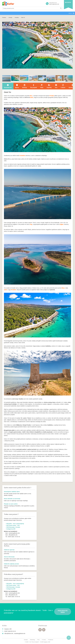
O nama (44, 640)
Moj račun (68, 2)
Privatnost (51, 640)
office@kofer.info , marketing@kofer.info (15, 634)
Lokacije (10, 18)
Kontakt (26, 640)
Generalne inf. (8, 86)
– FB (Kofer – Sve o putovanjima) (15, 524)
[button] (70, 13)
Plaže (42, 86)
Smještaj (49, 86)
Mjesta (17, 86)
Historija (25, 86)
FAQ (38, 640)
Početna (4, 18)
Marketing (32, 640)
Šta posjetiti (34, 86)
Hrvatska (17, 18)
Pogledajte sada (63, 612)
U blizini (63, 86)
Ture (56, 86)
